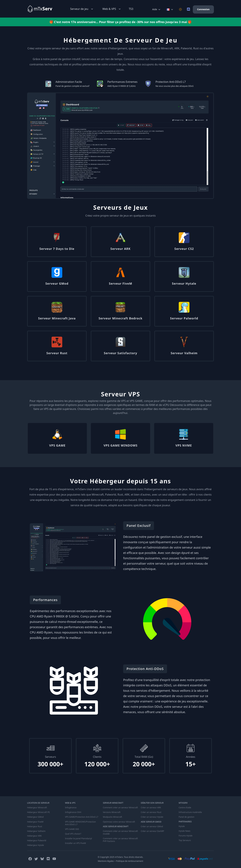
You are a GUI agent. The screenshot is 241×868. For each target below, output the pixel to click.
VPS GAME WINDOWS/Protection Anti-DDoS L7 (80, 823)
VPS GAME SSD (72, 829)
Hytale (182, 826)
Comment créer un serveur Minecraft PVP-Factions (120, 840)
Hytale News (185, 831)
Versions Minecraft (112, 812)
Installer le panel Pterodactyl (78, 838)
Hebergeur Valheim (36, 831)
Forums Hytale (186, 836)
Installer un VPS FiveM (75, 843)
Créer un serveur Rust (151, 812)
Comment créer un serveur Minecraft (120, 808)
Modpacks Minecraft (113, 817)
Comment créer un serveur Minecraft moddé (120, 832)
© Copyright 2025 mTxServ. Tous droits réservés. (120, 857)
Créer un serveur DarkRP (152, 831)
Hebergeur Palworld (37, 840)
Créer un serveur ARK (151, 808)
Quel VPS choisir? (73, 834)
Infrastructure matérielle (190, 812)
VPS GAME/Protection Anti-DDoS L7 (82, 817)
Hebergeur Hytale (35, 845)
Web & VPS (112, 9)
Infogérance (71, 808)
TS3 (131, 9)
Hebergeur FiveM (35, 822)
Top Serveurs (185, 840)
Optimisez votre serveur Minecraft (119, 822)
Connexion (203, 9)
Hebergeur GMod (35, 817)
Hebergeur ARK (34, 836)
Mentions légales (106, 861)
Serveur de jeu (82, 9)
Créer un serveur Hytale (152, 817)
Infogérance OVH (73, 812)
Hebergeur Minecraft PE (38, 812)
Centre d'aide (185, 808)
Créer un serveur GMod (152, 826)
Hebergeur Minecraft (37, 808)
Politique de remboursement (130, 861)
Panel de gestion (187, 817)
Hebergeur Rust (35, 826)
